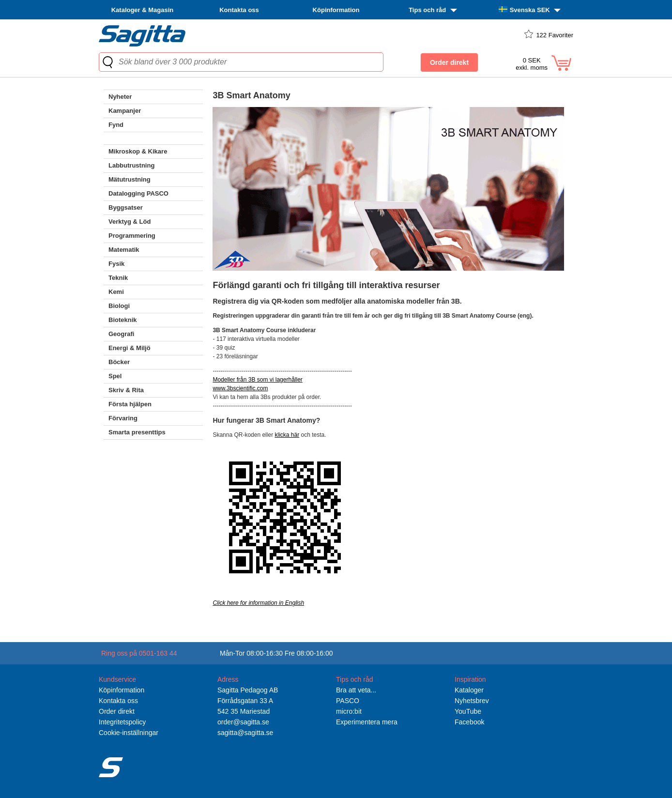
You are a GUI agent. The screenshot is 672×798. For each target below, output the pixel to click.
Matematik (124, 250)
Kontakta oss (239, 10)
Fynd (116, 125)
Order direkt (117, 711)
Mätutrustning (130, 179)
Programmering (132, 236)
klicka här (287, 435)
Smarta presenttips (137, 432)
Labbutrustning (131, 165)
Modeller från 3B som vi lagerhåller (257, 380)
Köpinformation (336, 10)
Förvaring (123, 418)
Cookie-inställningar (129, 733)
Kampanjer (125, 111)
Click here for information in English (258, 603)
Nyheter (120, 97)
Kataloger (469, 690)
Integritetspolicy (122, 722)
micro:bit (349, 711)
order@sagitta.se (243, 722)
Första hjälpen (130, 404)
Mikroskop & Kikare (138, 151)
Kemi (116, 292)
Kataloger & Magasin (143, 10)
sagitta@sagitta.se (245, 733)
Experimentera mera (367, 722)
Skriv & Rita (126, 390)
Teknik (118, 278)
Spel (115, 376)
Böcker (119, 362)
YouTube (468, 711)
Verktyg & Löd (130, 222)
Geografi (121, 334)
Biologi (119, 306)
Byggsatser (126, 207)
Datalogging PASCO (138, 193)
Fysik (116, 264)
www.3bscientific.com (240, 388)
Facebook (469, 722)
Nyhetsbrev (472, 701)
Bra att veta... (356, 690)
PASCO (348, 701)
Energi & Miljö (130, 348)
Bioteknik (123, 320)
